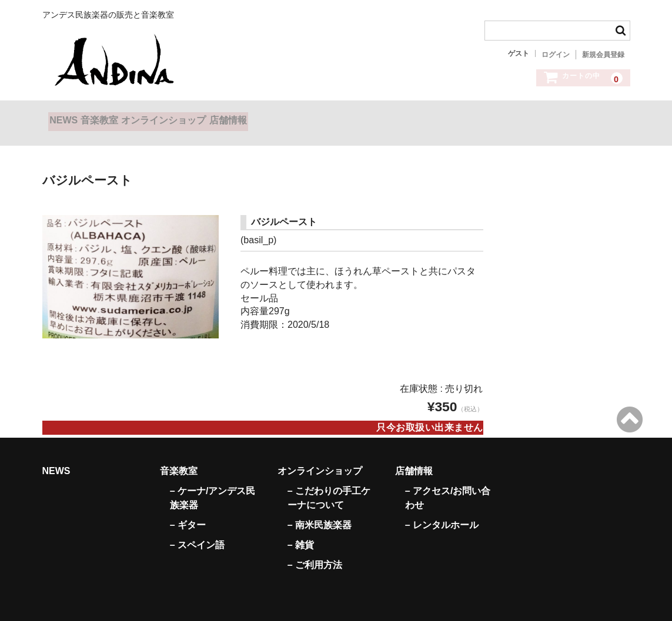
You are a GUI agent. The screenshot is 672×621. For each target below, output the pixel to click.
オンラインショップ (218, 117)
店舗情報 (305, 117)
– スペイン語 (197, 530)
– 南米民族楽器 (320, 510)
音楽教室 (129, 117)
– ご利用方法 (315, 550)
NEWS (69, 117)
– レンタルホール (442, 510)
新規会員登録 (603, 55)
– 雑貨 (301, 530)
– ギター (188, 510)
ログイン (556, 55)
